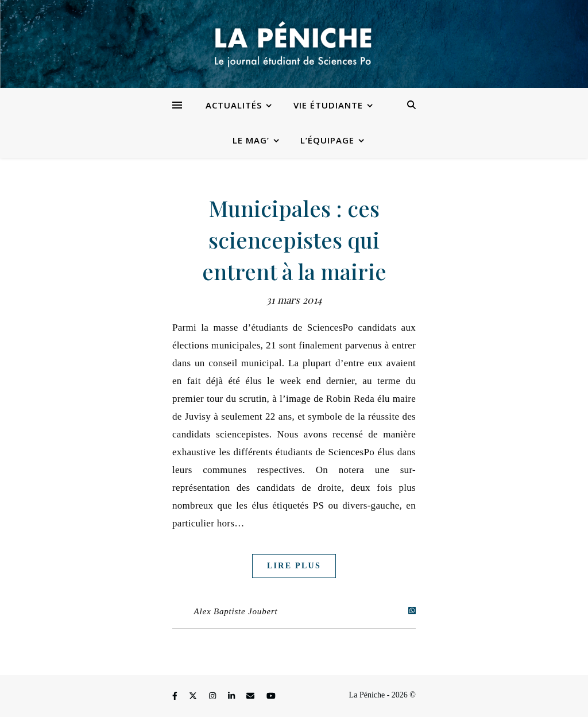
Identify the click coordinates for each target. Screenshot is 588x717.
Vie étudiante (328, 105)
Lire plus (294, 566)
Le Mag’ (251, 140)
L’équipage (327, 140)
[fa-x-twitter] (194, 697)
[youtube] (271, 697)
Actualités (234, 105)
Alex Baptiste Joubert (236, 611)
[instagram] (214, 697)
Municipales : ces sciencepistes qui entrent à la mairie (294, 240)
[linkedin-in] (233, 697)
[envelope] (252, 697)
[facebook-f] (176, 697)
